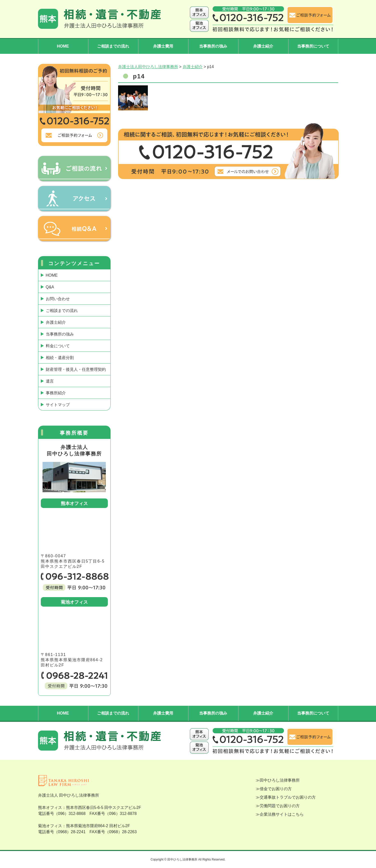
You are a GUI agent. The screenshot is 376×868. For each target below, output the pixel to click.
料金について (58, 346)
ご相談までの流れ (113, 46)
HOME (63, 46)
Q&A (50, 287)
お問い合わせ (58, 299)
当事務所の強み (213, 46)
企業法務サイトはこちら (282, 814)
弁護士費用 (163, 46)
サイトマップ (58, 405)
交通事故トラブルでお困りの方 (288, 797)
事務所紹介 (56, 393)
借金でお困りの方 (276, 789)
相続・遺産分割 (60, 358)
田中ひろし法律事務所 (280, 780)
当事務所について (313, 46)
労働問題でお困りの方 (280, 806)
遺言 (50, 381)
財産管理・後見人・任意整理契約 (76, 369)
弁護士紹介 (263, 46)
